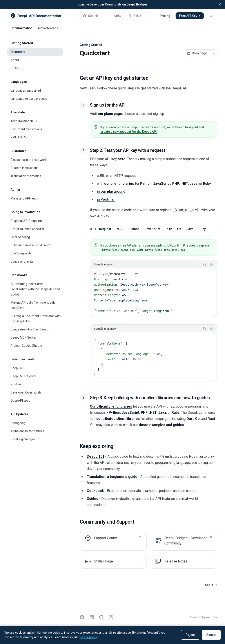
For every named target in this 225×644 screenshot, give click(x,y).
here (122, 159)
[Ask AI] (211, 265)
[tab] (101, 229)
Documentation (22, 30)
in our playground (111, 191)
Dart (190, 419)
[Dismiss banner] (220, 4)
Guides (93, 499)
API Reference (48, 30)
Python (146, 184)
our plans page (110, 114)
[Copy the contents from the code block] (204, 265)
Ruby (207, 184)
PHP (176, 184)
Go (197, 419)
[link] (113, 541)
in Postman (106, 199)
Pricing (165, 16)
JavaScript (162, 184)
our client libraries (119, 184)
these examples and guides (161, 425)
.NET (184, 184)
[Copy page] (197, 53)
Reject (190, 635)
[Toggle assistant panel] (136, 16)
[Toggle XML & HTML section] (35, 137)
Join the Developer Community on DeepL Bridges (112, 4)
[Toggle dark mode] (211, 16)
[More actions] (213, 53)
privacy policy (88, 637)
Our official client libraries (111, 406)
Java (194, 184)
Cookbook (95, 491)
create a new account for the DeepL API (129, 132)
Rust (211, 419)
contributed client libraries (118, 419)
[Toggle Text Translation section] (35, 121)
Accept (211, 635)
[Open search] (102, 16)
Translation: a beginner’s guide (112, 477)
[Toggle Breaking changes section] (35, 439)
